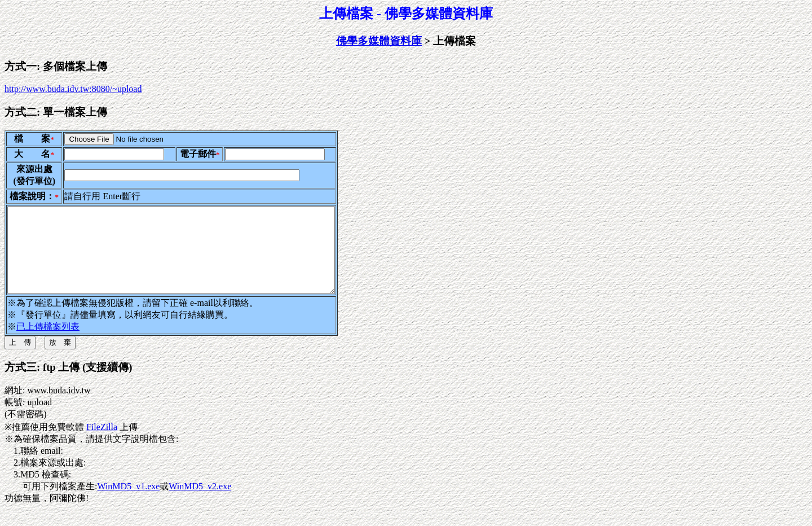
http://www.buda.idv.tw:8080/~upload (73, 89)
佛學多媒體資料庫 (379, 41)
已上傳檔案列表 (48, 343)
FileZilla (102, 444)
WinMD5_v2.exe (200, 503)
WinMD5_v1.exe (128, 503)
